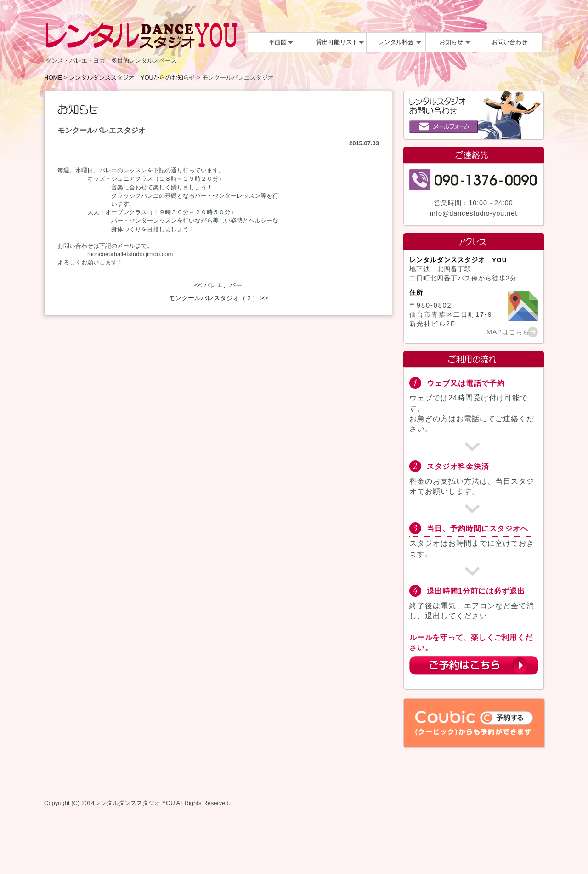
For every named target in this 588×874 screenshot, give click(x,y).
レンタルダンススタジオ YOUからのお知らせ (132, 77)
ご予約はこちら (474, 665)
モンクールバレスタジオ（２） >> (218, 298)
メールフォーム (444, 127)
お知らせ (451, 42)
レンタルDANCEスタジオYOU (142, 31)
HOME (53, 77)
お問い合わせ (509, 42)
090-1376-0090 (473, 180)
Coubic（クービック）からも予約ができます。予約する (474, 723)
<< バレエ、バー (218, 285)
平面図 (278, 42)
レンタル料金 (396, 42)
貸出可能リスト (337, 42)
